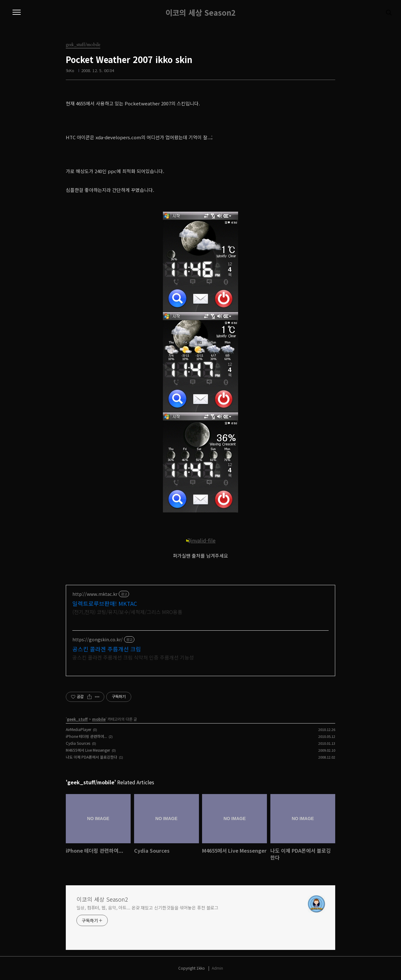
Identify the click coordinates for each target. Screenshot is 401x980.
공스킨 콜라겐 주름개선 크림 (107, 649)
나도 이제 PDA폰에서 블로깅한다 (91, 757)
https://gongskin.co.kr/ (98, 640)
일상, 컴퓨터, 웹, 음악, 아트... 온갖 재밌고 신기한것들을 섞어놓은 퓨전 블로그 (147, 908)
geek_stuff (77, 719)
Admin (217, 968)
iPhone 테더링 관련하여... (86, 736)
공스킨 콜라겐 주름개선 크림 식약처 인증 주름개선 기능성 (133, 657)
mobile (99, 719)
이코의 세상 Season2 (200, 13)
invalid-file (200, 540)
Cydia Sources (78, 743)
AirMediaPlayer (78, 729)
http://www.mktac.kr (95, 594)
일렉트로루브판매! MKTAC (105, 603)
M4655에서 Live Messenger (88, 750)
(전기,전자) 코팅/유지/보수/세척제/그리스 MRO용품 (127, 612)
